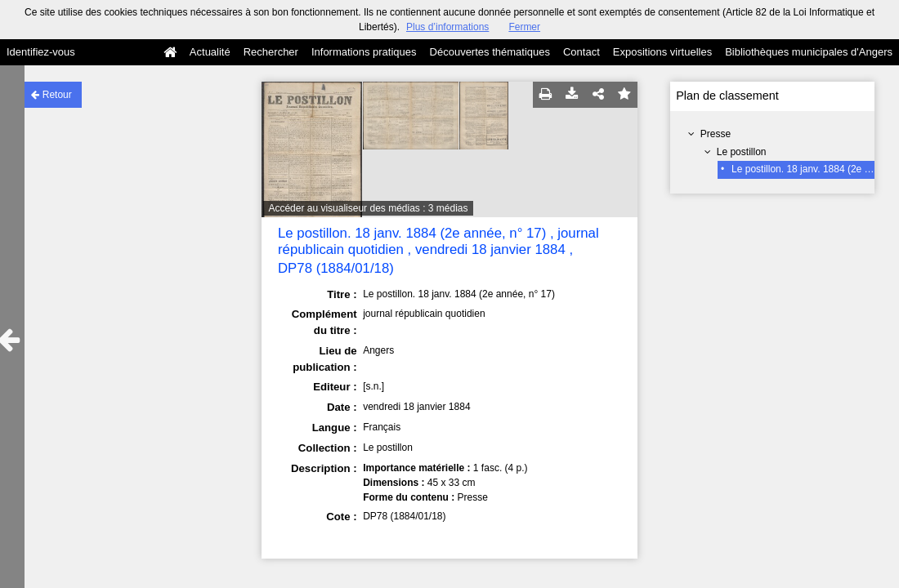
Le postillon (742, 152)
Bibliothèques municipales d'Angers (809, 52)
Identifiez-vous (41, 52)
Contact (581, 52)
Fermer (524, 27)
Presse (716, 134)
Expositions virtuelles (662, 52)
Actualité (210, 52)
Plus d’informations (447, 27)
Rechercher (271, 52)
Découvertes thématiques (490, 52)
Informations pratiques (364, 52)
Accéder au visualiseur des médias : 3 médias (368, 208)
